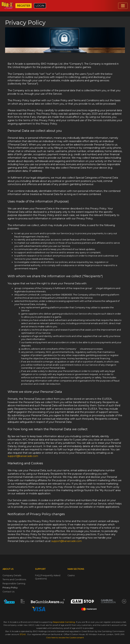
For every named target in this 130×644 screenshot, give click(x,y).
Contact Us (8, 592)
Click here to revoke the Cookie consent (65, 638)
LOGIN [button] (40, 6)
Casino (71, 575)
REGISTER (24, 6)
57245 (23, 634)
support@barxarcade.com (23, 456)
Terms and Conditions (14, 579)
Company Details (12, 575)
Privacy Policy (10, 588)
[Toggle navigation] (123, 6)
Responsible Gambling (64, 622)
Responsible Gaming (14, 584)
